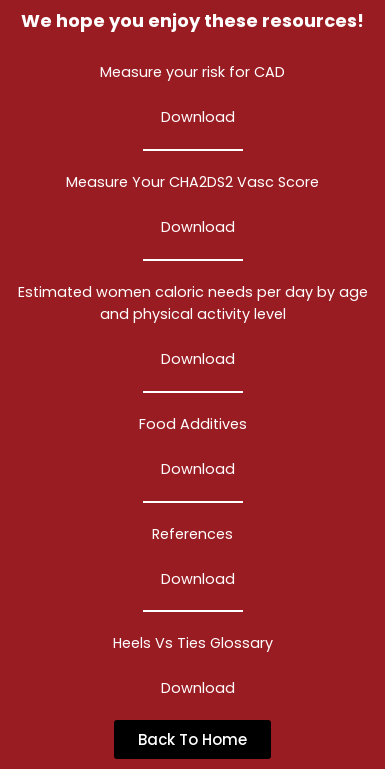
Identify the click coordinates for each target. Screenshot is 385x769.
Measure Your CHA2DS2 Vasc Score (192, 182)
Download (198, 117)
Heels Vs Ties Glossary (193, 643)
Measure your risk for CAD (192, 72)
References (192, 534)
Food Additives (193, 424)
